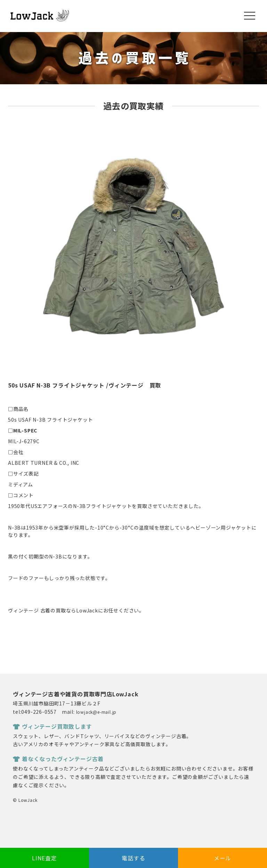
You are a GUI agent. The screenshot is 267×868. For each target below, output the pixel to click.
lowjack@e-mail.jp (96, 712)
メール (222, 858)
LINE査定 (44, 858)
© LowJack (25, 800)
